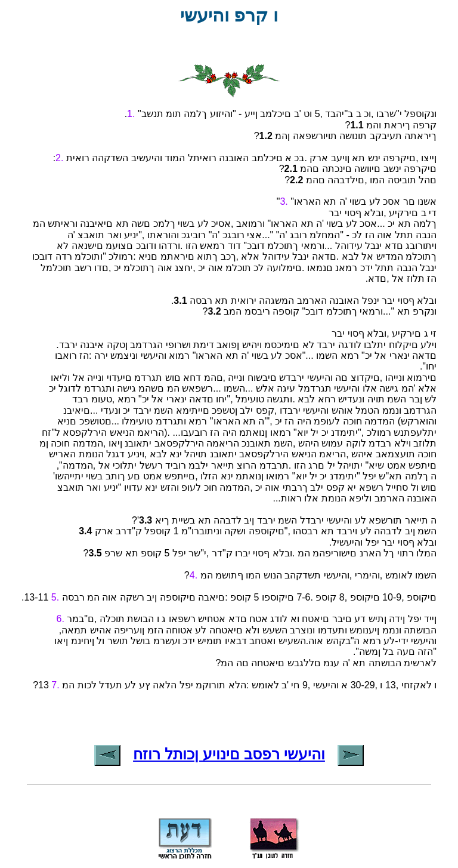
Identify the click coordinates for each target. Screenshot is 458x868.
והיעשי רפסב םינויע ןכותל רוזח (229, 754)
